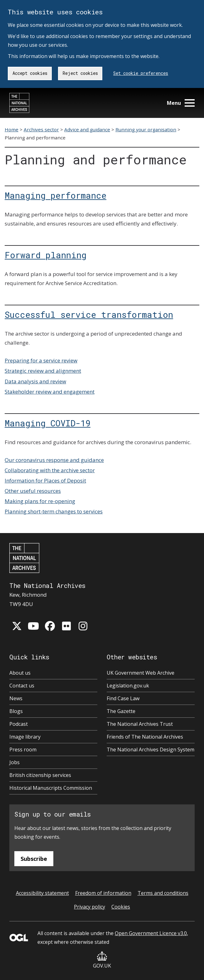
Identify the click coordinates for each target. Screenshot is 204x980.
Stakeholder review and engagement (50, 392)
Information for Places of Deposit (45, 480)
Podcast (19, 724)
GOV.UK (102, 960)
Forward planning (46, 255)
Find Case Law (123, 698)
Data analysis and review (35, 381)
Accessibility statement (42, 893)
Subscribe (34, 859)
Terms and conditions (163, 893)
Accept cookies (30, 73)
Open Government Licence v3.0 (151, 933)
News (16, 698)
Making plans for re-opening (40, 501)
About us (20, 673)
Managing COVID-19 (48, 423)
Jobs (15, 762)
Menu (181, 103)
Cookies (121, 907)
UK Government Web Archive (141, 673)
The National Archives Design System (151, 750)
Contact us (22, 686)
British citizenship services (40, 775)
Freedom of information (103, 893)
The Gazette (121, 711)
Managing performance (56, 195)
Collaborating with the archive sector (50, 470)
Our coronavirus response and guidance (54, 460)
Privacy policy (90, 907)
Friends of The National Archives (145, 737)
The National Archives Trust (140, 724)
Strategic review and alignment (43, 371)
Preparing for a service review (41, 360)
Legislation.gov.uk (128, 686)
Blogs (16, 711)
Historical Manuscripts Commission (51, 788)
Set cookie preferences (141, 73)
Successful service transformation (89, 314)
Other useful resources (33, 491)
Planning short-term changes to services (54, 511)
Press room (23, 750)
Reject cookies (80, 73)
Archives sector (41, 129)
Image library (25, 737)
